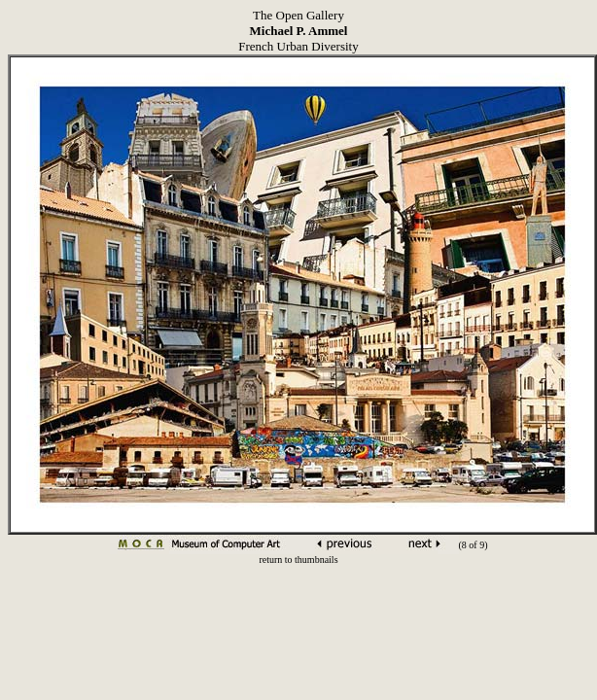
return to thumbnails (298, 560)
